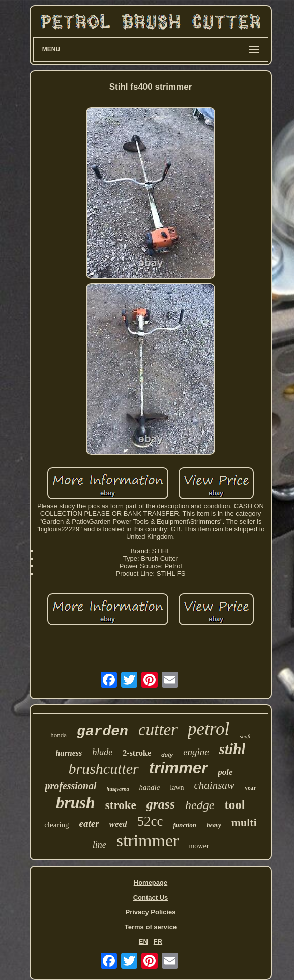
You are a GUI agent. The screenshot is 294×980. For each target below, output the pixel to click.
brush (76, 802)
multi (244, 823)
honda (58, 735)
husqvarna (118, 789)
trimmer (178, 768)
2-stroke (137, 753)
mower (199, 846)
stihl (232, 749)
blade (102, 752)
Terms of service (151, 927)
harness (69, 753)
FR (158, 942)
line (99, 845)
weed (118, 824)
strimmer (148, 840)
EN (143, 942)
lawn (177, 787)
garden (102, 731)
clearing (56, 825)
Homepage (151, 883)
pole (225, 772)
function (185, 825)
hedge (200, 805)
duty (167, 755)
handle (149, 787)
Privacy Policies (150, 912)
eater (89, 824)
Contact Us (151, 897)
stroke (121, 805)
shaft (245, 736)
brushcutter (103, 769)
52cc (150, 821)
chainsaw (214, 785)
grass (161, 804)
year (251, 788)
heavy (214, 825)
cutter (158, 730)
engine (196, 752)
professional (70, 786)
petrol (209, 729)
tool (234, 805)
